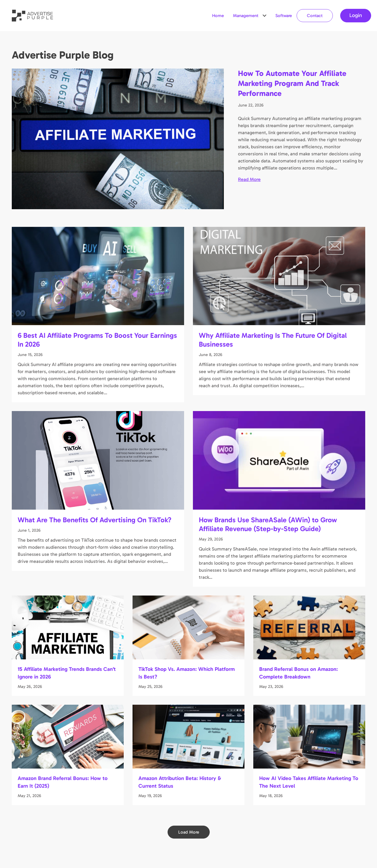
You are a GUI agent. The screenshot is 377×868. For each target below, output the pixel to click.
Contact (315, 16)
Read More (249, 179)
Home (218, 16)
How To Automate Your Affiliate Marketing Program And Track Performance (292, 83)
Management (246, 16)
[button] (264, 16)
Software (284, 16)
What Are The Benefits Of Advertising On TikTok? (95, 520)
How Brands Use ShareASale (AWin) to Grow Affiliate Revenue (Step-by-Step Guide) (268, 524)
